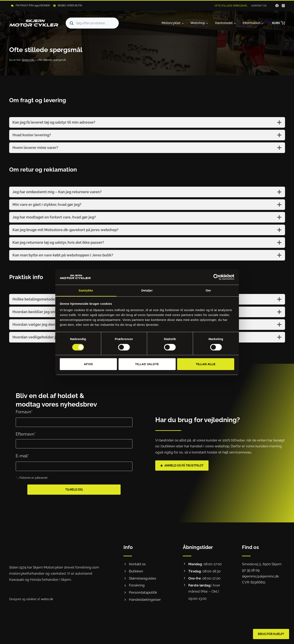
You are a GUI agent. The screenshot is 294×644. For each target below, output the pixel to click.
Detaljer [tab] (147, 290)
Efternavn (26, 434)
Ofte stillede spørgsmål (231, 6)
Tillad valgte (147, 364)
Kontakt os (259, 6)
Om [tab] (208, 290)
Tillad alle (206, 364)
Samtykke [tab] (86, 290)
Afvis (88, 364)
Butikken (136, 571)
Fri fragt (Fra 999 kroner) (33, 6)
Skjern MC (28, 60)
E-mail (22, 456)
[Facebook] (277, 6)
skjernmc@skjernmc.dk (260, 576)
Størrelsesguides (143, 578)
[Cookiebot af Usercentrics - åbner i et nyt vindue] (216, 277)
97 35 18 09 (251, 570)
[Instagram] (283, 6)
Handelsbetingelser (145, 600)
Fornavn (24, 412)
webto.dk (47, 599)
